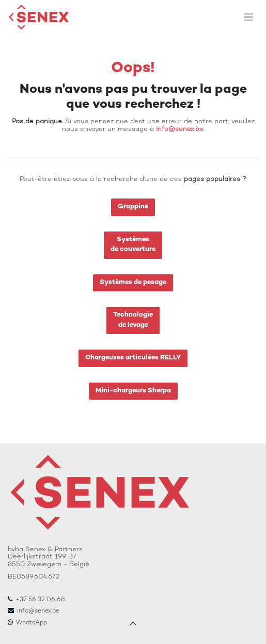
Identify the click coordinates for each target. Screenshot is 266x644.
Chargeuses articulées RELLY (133, 358)
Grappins (133, 207)
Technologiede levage (133, 320)
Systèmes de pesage (133, 283)
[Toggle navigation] (249, 17)
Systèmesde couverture (133, 245)
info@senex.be (180, 129)
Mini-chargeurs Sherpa (133, 391)
